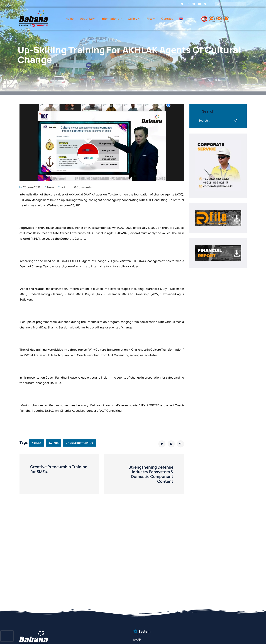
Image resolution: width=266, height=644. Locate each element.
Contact (167, 19)
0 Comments (83, 187)
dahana (54, 443)
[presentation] (7, 636)
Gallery (133, 19)
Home (70, 19)
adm (64, 187)
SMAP (137, 640)
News (51, 187)
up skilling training (80, 443)
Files (149, 19)
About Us (86, 19)
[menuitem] (181, 19)
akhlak (37, 443)
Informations (110, 19)
